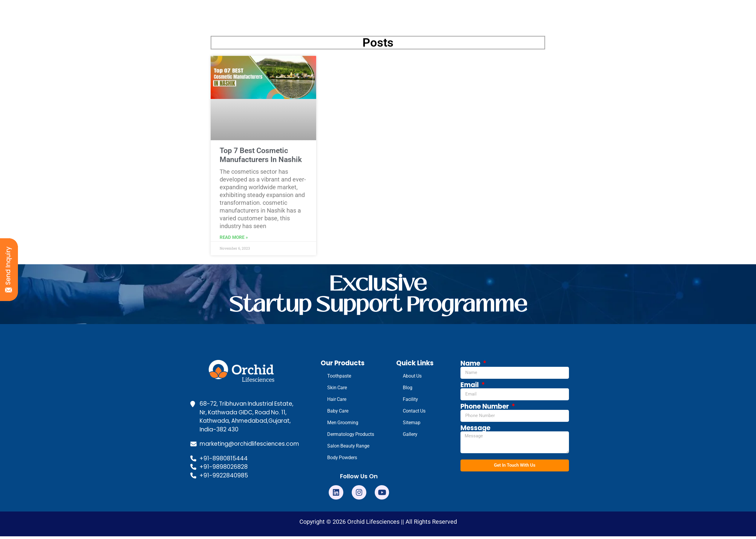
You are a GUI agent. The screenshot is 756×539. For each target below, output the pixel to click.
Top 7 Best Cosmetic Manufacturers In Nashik (261, 155)
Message (475, 428)
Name (471, 364)
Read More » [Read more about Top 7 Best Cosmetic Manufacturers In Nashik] (234, 237)
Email (470, 385)
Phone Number (485, 407)
